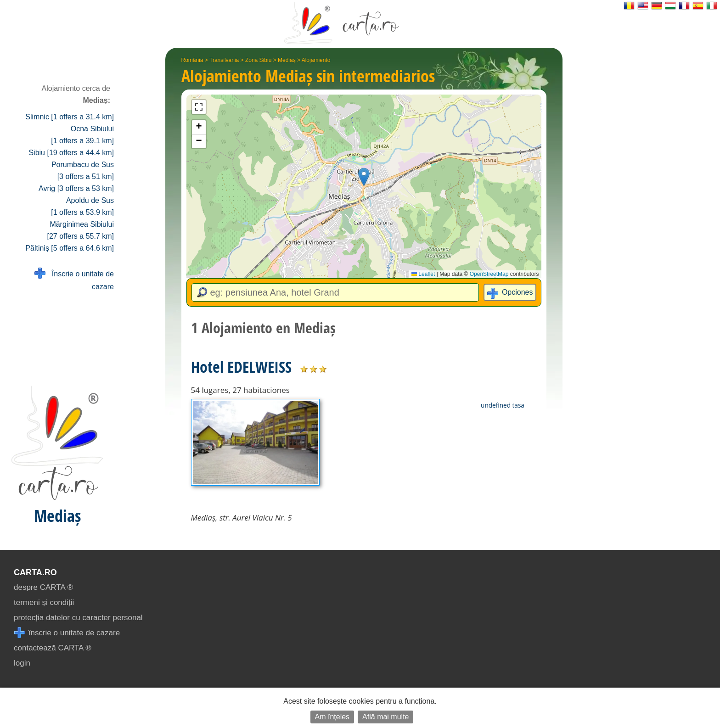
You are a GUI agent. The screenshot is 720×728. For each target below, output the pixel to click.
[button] (364, 177)
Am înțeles (332, 717)
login (22, 663)
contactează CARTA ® (53, 648)
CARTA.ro (35, 572)
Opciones (517, 292)
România (192, 60)
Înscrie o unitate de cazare (74, 279)
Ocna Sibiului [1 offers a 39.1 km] (82, 135)
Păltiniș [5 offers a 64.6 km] (70, 248)
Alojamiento (316, 60)
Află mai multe (385, 717)
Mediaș (287, 60)
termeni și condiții (44, 602)
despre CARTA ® (43, 587)
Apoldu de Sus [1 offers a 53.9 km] (82, 206)
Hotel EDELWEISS (241, 367)
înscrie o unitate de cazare (67, 633)
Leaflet (423, 274)
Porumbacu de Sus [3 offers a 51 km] (83, 171)
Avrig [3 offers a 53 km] (76, 188)
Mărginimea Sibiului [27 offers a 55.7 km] (80, 230)
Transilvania (224, 60)
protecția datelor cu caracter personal (78, 618)
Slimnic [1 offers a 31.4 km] (70, 117)
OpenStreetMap (489, 274)
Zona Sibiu (258, 60)
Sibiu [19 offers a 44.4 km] (71, 153)
